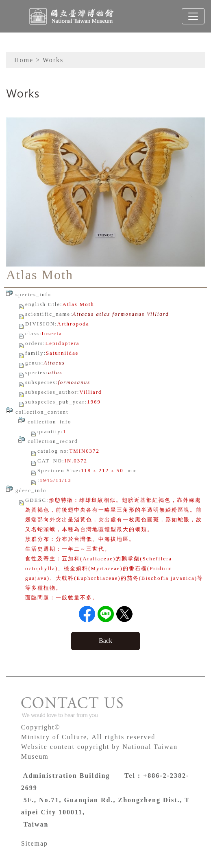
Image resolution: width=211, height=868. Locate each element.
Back (105, 641)
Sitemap (35, 843)
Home (24, 60)
